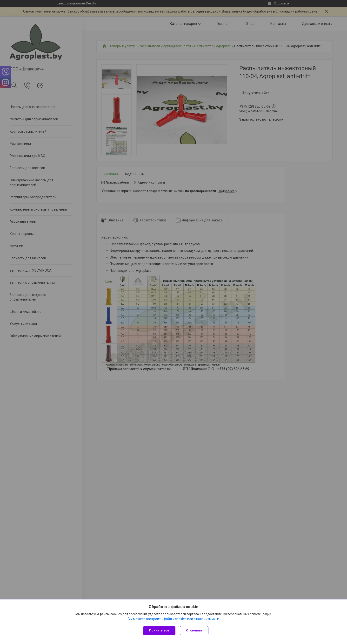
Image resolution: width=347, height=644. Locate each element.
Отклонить (195, 630)
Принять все (159, 630)
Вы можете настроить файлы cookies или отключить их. (172, 620)
